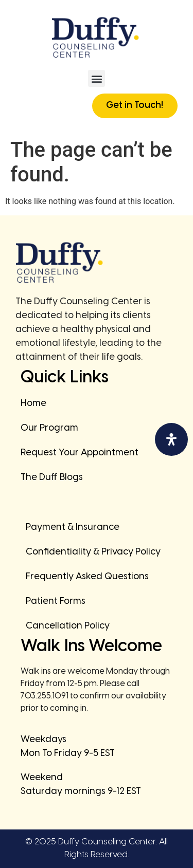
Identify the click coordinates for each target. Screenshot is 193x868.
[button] (97, 78)
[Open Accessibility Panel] (171, 439)
